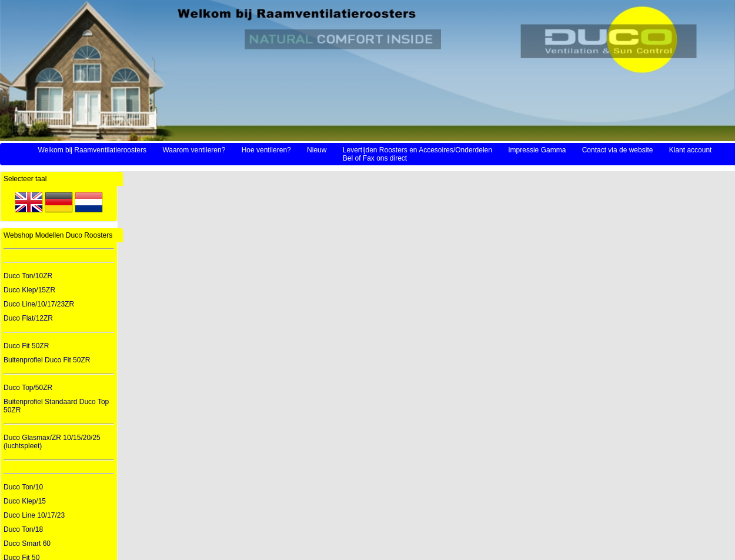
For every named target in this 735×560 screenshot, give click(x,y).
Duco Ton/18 (23, 529)
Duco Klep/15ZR (29, 290)
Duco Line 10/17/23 (34, 515)
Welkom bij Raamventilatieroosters (93, 150)
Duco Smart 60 (27, 544)
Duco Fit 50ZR (26, 346)
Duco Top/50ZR (28, 388)
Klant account (691, 150)
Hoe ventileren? (266, 150)
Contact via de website (618, 150)
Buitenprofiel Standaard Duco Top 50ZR (56, 406)
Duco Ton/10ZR (28, 276)
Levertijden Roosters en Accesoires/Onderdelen (417, 150)
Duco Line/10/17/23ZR (39, 304)
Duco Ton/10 (23, 487)
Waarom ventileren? (194, 150)
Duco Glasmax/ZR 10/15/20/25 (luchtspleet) (52, 442)
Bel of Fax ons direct (375, 158)
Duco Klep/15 (25, 501)
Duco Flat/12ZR (28, 318)
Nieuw (317, 150)
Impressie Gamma (537, 150)
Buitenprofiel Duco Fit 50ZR (47, 360)
